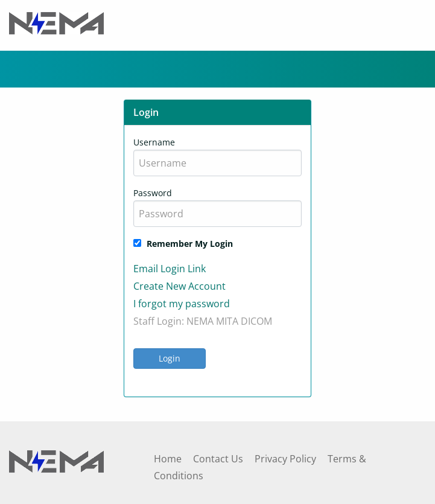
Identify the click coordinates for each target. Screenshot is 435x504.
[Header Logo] (56, 22)
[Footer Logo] (56, 460)
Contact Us (218, 459)
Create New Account (179, 286)
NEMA (200, 321)
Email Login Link (170, 269)
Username (154, 142)
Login (170, 358)
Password (153, 193)
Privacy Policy (285, 459)
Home (168, 459)
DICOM (256, 321)
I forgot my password (182, 304)
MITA (227, 321)
